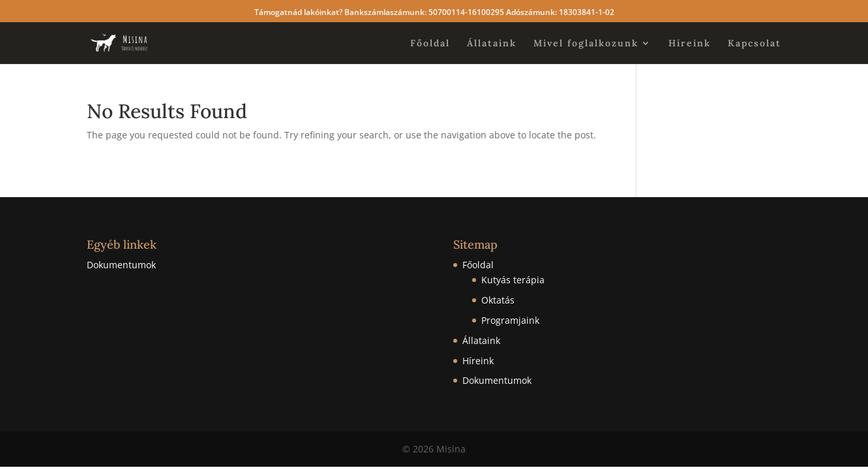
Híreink (690, 44)
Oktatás (498, 300)
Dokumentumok (121, 265)
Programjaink (510, 320)
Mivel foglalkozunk (586, 44)
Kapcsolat (755, 44)
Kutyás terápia (513, 280)
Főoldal (430, 44)
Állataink (492, 44)
